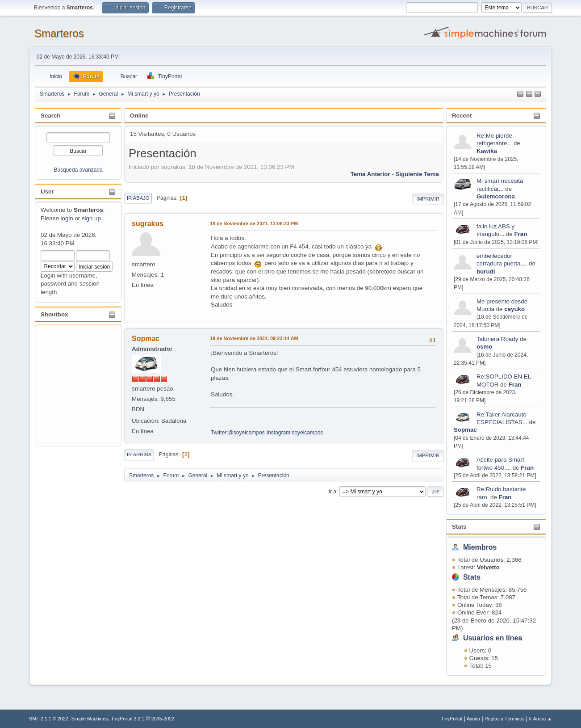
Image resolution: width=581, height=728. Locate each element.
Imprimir (428, 199)
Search (50, 116)
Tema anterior (370, 174)
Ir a (332, 492)
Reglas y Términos (505, 719)
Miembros (480, 547)
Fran (520, 234)
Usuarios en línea (493, 638)
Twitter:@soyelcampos (238, 433)
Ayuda (473, 719)
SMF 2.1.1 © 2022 (49, 719)
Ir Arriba (139, 454)
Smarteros (59, 33)
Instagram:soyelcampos (295, 433)
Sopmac (465, 430)
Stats (459, 527)
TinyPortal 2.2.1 (127, 719)
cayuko (514, 309)
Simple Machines (89, 719)
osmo (485, 347)
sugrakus (148, 224)
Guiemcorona (496, 196)
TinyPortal (451, 719)
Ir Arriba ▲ (541, 719)
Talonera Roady (497, 339)
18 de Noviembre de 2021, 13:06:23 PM (254, 223)
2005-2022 (163, 719)
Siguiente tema (417, 174)
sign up (91, 218)
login (67, 218)
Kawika (487, 151)
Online (139, 116)
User (47, 191)
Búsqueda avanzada (78, 170)
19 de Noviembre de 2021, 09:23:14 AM (254, 338)
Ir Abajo (138, 198)
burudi (486, 271)
